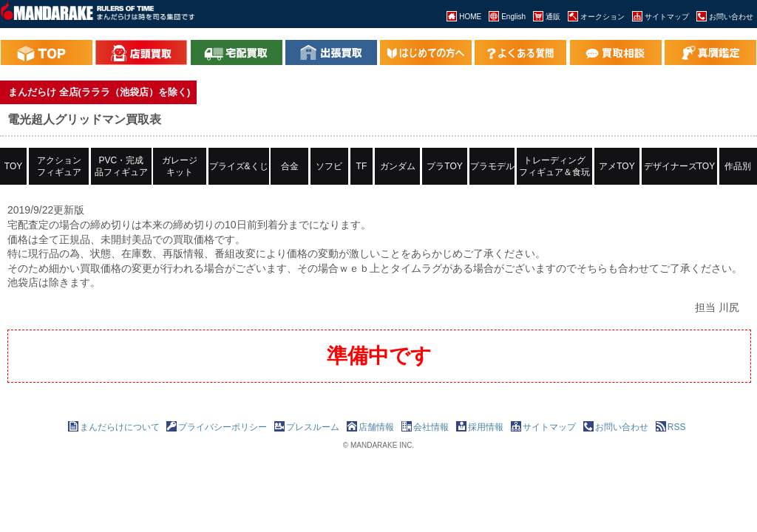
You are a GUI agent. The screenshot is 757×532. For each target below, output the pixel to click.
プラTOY (444, 166)
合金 (290, 166)
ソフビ (329, 166)
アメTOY (617, 166)
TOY (13, 166)
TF (362, 166)
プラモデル (492, 166)
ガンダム (398, 166)
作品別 (738, 166)
